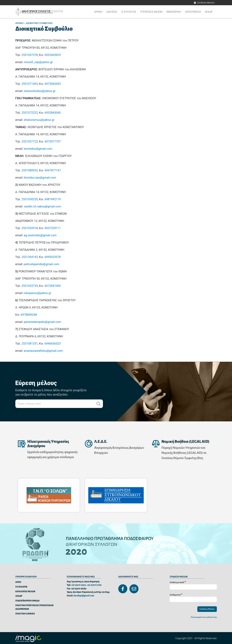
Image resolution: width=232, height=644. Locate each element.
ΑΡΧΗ (18, 582)
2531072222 (30, 113)
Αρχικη (98, 12)
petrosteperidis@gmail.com (41, 264)
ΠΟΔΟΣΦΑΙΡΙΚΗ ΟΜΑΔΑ (27, 601)
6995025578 (53, 257)
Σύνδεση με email (177, 582)
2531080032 (30, 170)
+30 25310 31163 (94, 585)
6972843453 (53, 84)
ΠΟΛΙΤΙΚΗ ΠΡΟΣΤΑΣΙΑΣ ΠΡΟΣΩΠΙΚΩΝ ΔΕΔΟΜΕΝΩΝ (34, 607)
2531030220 (30, 199)
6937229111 (53, 228)
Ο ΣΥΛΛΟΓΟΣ (21, 587)
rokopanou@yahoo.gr (37, 293)
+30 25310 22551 (79, 585)
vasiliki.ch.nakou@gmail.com (42, 206)
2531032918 (30, 228)
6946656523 (53, 344)
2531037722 (30, 142)
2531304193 (30, 257)
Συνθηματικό (175, 595)
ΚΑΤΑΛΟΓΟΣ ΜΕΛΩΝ (25, 592)
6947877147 (53, 170)
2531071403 (30, 84)
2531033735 (30, 286)
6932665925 (53, 55)
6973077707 (53, 142)
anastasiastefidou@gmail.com (43, 351)
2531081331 (30, 344)
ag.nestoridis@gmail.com (40, 235)
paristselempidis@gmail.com (42, 322)
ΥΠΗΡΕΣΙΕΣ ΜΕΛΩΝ (151, 12)
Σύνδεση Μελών (206, 3)
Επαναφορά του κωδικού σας (204, 617)
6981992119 (53, 199)
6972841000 (53, 286)
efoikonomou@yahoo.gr (39, 120)
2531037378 (30, 55)
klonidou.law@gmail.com (40, 178)
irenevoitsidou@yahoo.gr (40, 91)
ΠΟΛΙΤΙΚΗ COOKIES (25, 614)
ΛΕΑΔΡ (209, 12)
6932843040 (53, 113)
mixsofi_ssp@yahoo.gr (38, 62)
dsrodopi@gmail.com (84, 596)
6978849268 (29, 315)
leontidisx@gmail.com (38, 149)
